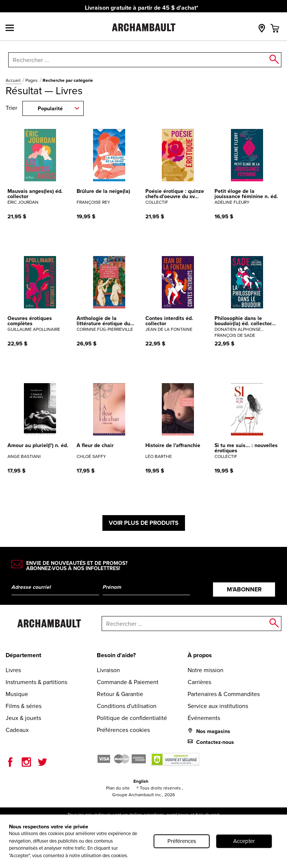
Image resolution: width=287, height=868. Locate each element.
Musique (17, 694)
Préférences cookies (123, 730)
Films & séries (24, 706)
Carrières (199, 682)
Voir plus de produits (144, 523)
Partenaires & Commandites (224, 694)
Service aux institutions (218, 706)
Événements (204, 718)
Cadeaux (17, 730)
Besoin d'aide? (116, 655)
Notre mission (206, 670)
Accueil (14, 80)
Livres (13, 670)
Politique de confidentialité (132, 718)
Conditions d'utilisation (127, 706)
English (141, 781)
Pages (32, 80)
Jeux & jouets (23, 718)
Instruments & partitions (36, 682)
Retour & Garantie (120, 694)
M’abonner (244, 589)
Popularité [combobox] (50, 109)
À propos (200, 655)
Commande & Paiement (128, 682)
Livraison (108, 670)
